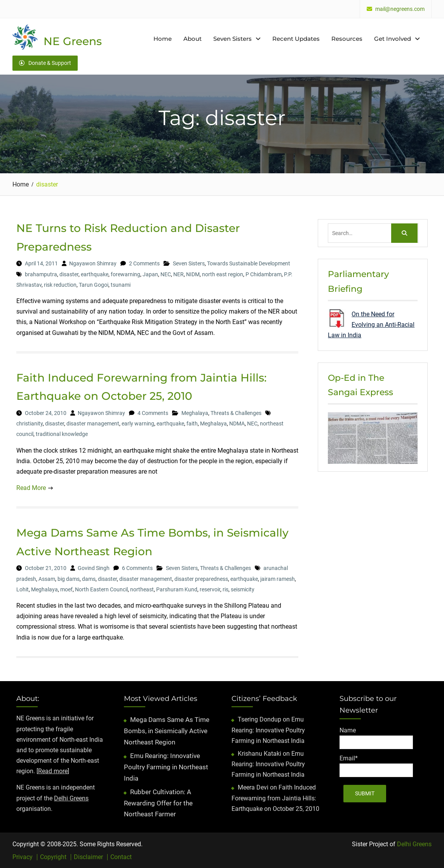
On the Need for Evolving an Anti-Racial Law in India (371, 325)
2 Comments (144, 263)
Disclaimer (88, 857)
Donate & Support (45, 63)
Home (163, 39)
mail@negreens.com (400, 9)
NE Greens (73, 41)
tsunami (121, 285)
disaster (69, 274)
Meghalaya (195, 413)
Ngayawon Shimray (93, 263)
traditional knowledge (62, 434)
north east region (223, 274)
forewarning (125, 274)
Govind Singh (94, 568)
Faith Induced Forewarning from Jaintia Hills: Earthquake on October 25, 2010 (275, 798)
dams (89, 579)
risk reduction (60, 285)
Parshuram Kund (177, 589)
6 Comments (137, 568)
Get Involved (393, 39)
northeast (142, 589)
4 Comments (153, 413)
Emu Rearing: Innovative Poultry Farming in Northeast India (166, 767)
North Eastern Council (101, 589)
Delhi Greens (71, 798)
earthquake (95, 274)
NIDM (193, 274)
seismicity (243, 589)
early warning (138, 424)
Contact (121, 857)
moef (66, 589)
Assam (47, 579)
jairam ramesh (278, 579)
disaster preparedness (201, 579)
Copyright (53, 857)
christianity (30, 424)
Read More (31, 488)
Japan (150, 274)
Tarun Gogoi (94, 285)
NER (178, 274)
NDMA (237, 424)
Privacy (23, 857)
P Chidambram (264, 274)
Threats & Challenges (236, 413)
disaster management (93, 424)
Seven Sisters (232, 39)
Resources (347, 39)
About (192, 39)
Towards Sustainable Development (249, 263)
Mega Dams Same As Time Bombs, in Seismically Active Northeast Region (167, 731)
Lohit (23, 589)
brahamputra (41, 274)
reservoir (210, 589)
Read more (53, 771)
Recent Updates (296, 39)
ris (225, 589)
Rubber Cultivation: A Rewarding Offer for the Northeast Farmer (158, 803)
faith (192, 424)
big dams (69, 579)
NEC (166, 274)
